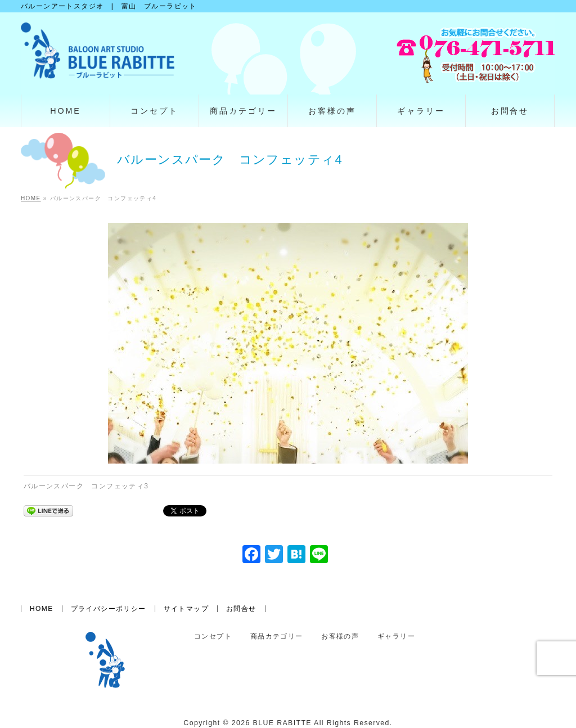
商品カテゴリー (277, 637)
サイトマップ (186, 609)
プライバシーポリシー (109, 609)
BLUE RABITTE (282, 723)
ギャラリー (396, 637)
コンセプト (213, 637)
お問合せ (241, 609)
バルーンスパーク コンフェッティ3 (86, 486)
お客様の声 (340, 637)
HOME (42, 609)
